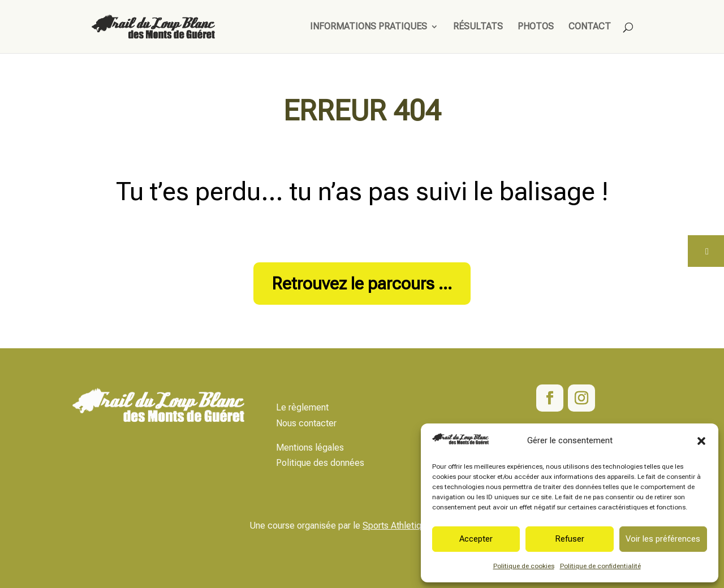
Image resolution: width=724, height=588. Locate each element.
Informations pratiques (369, 27)
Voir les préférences (663, 539)
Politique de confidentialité (600, 566)
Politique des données (320, 463)
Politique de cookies (524, 566)
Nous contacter (306, 423)
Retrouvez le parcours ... (362, 284)
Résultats (478, 27)
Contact (590, 27)
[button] (701, 441)
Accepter (476, 539)
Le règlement (302, 407)
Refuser (570, 539)
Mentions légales (310, 448)
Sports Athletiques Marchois (419, 526)
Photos (536, 27)
